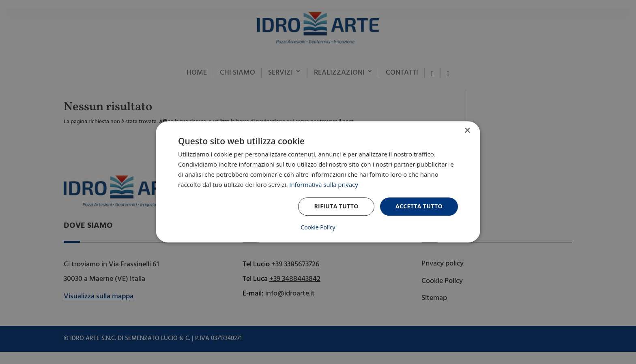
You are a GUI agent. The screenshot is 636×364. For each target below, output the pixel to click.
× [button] (467, 131)
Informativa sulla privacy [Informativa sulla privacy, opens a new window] (324, 184)
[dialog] (318, 182)
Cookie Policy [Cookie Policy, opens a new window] (318, 228)
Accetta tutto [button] (419, 207)
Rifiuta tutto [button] (336, 207)
